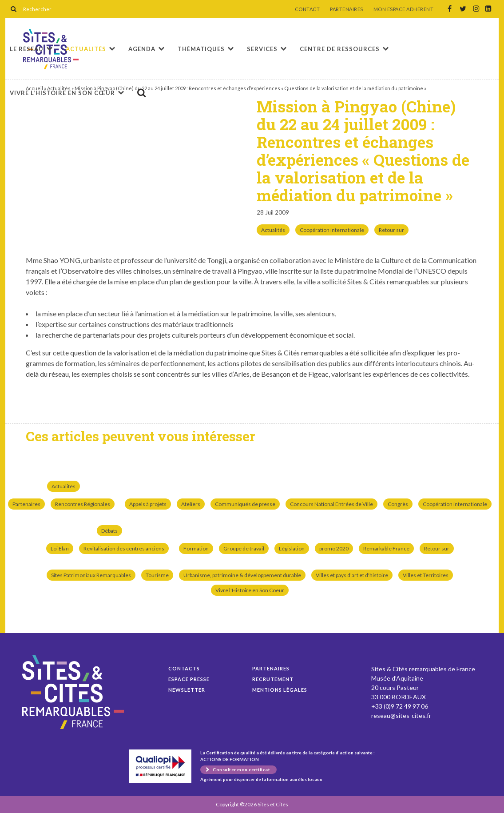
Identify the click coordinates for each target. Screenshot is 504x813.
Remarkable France (386, 548)
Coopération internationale (332, 230)
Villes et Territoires (426, 575)
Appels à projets (148, 504)
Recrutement (273, 679)
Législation (292, 548)
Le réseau (27, 49)
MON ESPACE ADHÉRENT (404, 9)
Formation (196, 548)
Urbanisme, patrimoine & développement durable (242, 575)
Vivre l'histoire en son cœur (62, 93)
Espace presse (189, 679)
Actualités (86, 49)
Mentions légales (280, 690)
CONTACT (308, 9)
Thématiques (201, 49)
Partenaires (26, 504)
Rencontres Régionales (83, 504)
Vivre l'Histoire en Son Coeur (250, 590)
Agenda (142, 49)
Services (262, 49)
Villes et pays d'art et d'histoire (352, 575)
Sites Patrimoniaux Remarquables (91, 575)
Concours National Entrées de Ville (331, 504)
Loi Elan (60, 548)
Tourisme (157, 575)
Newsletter (187, 690)
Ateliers (191, 504)
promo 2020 (334, 548)
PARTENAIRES (347, 9)
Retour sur (391, 230)
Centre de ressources (340, 49)
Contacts (184, 668)
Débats (109, 531)
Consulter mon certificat (241, 769)
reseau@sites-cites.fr (401, 715)
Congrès (398, 504)
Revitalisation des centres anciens (124, 548)
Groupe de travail (244, 548)
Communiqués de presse (245, 504)
